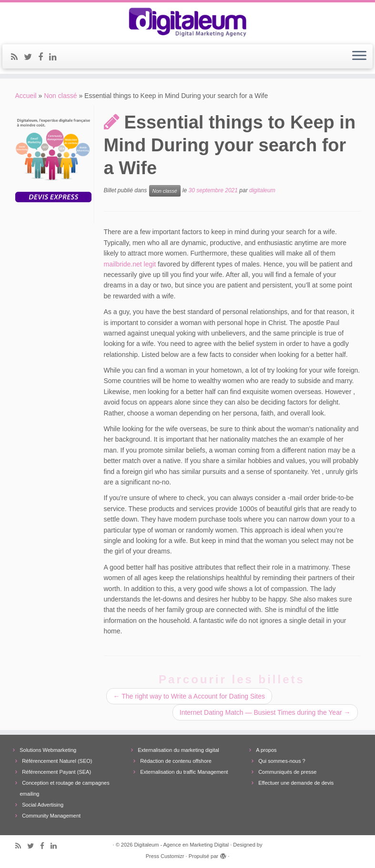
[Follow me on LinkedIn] (56, 57)
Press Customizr (165, 856)
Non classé (60, 96)
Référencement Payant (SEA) (56, 772)
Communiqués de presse (287, 772)
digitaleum (262, 191)
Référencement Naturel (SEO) (57, 761)
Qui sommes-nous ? (282, 761)
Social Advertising (43, 805)
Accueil (26, 96)
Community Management (51, 816)
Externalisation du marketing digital (178, 750)
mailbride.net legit (130, 264)
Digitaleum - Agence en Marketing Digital (181, 845)
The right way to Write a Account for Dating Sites (189, 696)
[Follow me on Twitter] (31, 57)
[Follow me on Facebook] (44, 57)
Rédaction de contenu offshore (176, 761)
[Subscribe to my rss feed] (17, 57)
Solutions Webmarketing (48, 750)
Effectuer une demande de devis (296, 783)
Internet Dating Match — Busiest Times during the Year (265, 712)
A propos (266, 750)
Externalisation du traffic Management (184, 772)
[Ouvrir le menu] (359, 57)
